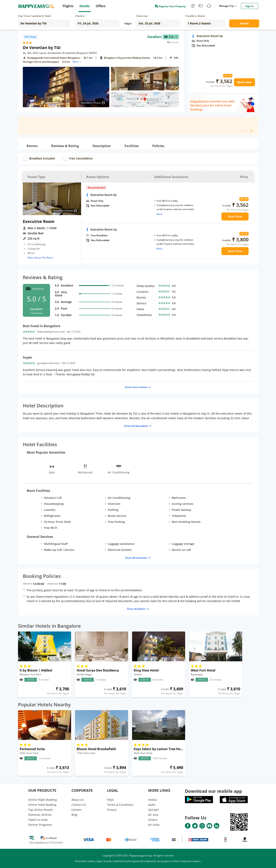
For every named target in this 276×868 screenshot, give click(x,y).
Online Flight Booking (43, 800)
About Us (78, 800)
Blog (74, 815)
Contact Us (79, 805)
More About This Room (40, 258)
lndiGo (153, 800)
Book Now (244, 82)
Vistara (153, 820)
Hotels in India (38, 820)
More (77, 62)
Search (244, 23)
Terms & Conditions (120, 805)
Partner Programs (40, 825)
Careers (77, 810)
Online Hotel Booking (42, 805)
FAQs (110, 800)
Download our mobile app (213, 791)
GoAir (152, 805)
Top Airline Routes (41, 810)
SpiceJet (153, 810)
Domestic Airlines (40, 815)
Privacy (112, 810)
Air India (154, 825)
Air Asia (153, 815)
